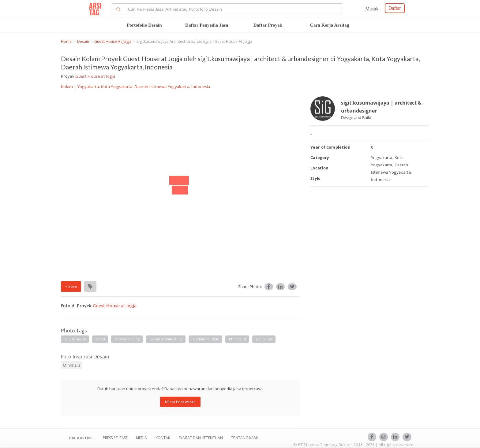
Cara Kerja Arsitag (330, 25)
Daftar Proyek (268, 25)
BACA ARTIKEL (82, 438)
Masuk (372, 9)
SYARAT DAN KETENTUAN (201, 438)
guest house (75, 339)
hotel (100, 339)
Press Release (115, 438)
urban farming (127, 339)
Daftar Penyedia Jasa (207, 25)
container (264, 339)
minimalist (238, 339)
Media (142, 438)
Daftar (395, 8)
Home (66, 41)
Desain (83, 41)
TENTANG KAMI (244, 438)
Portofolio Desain (144, 25)
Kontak (163, 438)
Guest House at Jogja (113, 41)
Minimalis (71, 365)
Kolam (67, 87)
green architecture (166, 339)
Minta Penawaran (180, 402)
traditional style (206, 339)
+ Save (71, 286)
